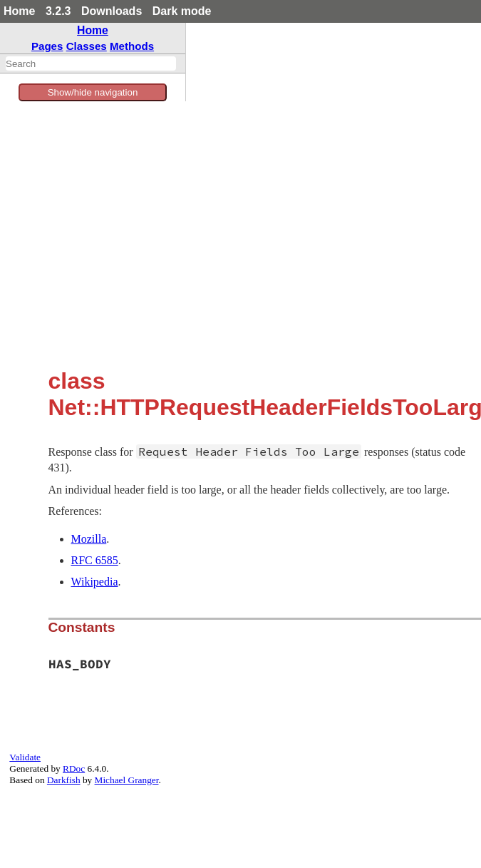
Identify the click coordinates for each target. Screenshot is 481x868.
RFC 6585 (95, 560)
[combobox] (91, 63)
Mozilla (89, 539)
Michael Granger (127, 780)
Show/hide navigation (93, 92)
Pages (47, 46)
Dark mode (182, 11)
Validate (25, 757)
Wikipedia (95, 582)
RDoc (74, 769)
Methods (132, 46)
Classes (87, 46)
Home (19, 11)
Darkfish (64, 780)
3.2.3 (58, 11)
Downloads (112, 11)
